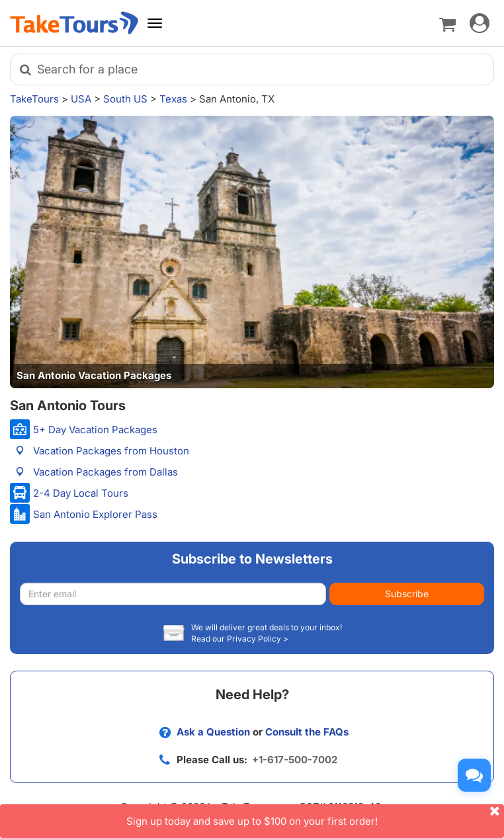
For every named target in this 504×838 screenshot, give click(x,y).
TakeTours (34, 99)
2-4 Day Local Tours (81, 493)
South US (125, 99)
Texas (173, 99)
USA (81, 99)
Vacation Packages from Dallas (105, 472)
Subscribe (407, 594)
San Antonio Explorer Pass (95, 514)
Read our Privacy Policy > (240, 639)
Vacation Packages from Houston (111, 451)
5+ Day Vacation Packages (95, 430)
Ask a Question (213, 732)
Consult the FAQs (307, 732)
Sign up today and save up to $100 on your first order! (315, 816)
